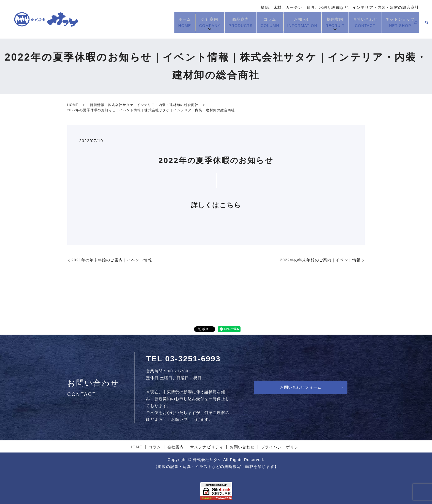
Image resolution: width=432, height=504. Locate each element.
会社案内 (207, 23)
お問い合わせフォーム (301, 387)
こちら (230, 205)
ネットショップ (397, 23)
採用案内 (333, 23)
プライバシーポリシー (282, 447)
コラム (267, 23)
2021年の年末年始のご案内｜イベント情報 (112, 260)
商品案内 (238, 23)
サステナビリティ (207, 447)
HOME (73, 105)
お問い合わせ (363, 23)
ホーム (182, 23)
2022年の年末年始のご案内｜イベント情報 (320, 260)
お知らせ (300, 23)
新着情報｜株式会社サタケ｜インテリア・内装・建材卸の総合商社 (144, 105)
